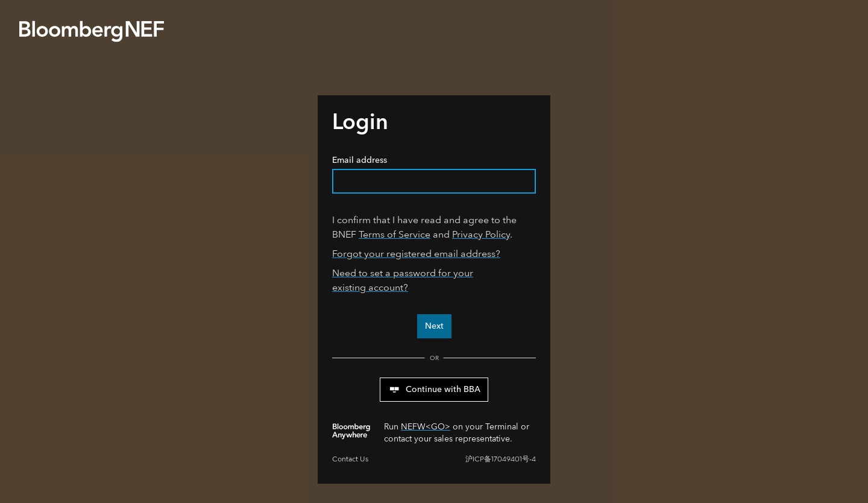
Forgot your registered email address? (416, 254)
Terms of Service (395, 234)
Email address (434, 174)
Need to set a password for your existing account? (403, 280)
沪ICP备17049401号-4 (501, 459)
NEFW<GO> (426, 427)
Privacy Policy (481, 234)
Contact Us (350, 459)
